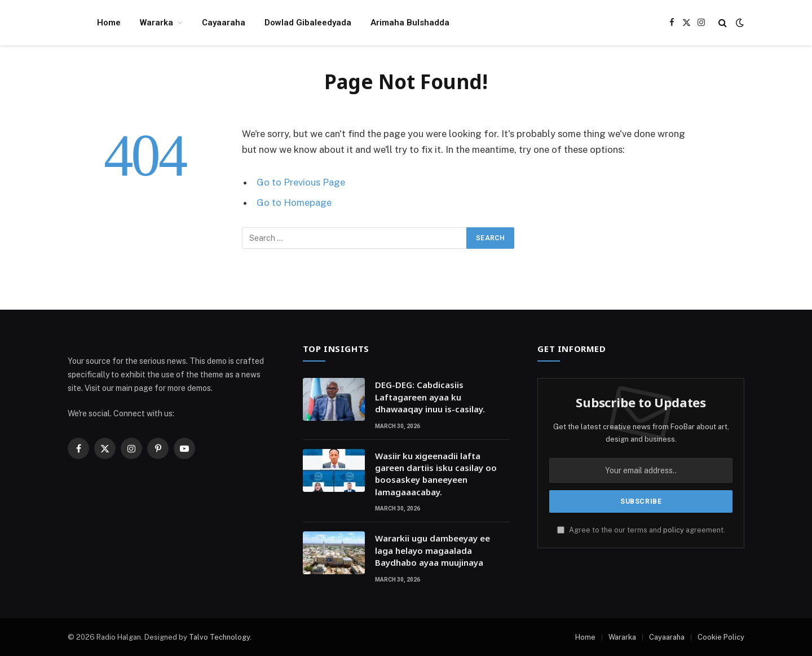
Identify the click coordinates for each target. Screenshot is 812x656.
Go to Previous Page (301, 182)
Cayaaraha (224, 23)
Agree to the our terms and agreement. (641, 530)
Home (109, 23)
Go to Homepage (294, 202)
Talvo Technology (219, 637)
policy (674, 530)
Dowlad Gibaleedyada (308, 23)
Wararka (156, 23)
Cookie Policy (721, 637)
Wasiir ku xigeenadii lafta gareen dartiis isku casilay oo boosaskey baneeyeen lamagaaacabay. (436, 474)
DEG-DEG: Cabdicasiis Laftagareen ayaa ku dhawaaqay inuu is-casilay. (430, 397)
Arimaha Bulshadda (410, 23)
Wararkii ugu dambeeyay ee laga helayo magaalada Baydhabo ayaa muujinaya (433, 550)
